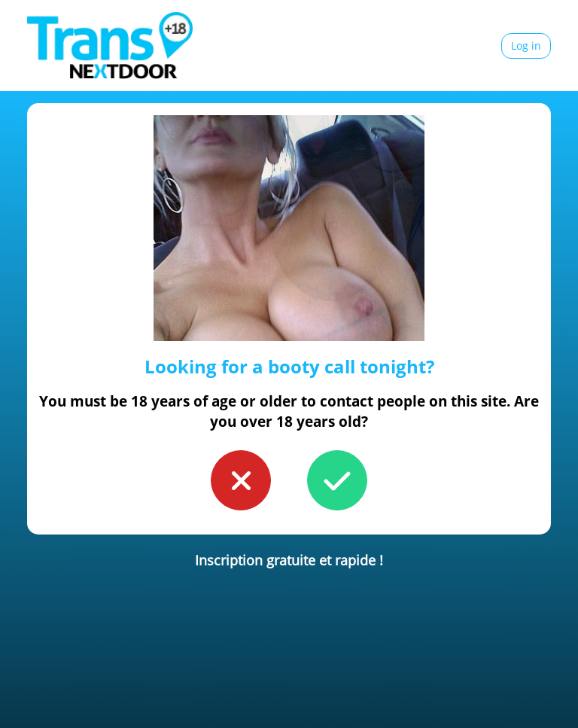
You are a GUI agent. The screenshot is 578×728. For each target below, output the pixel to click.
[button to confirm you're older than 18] (337, 480)
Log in (526, 46)
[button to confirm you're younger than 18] (241, 480)
